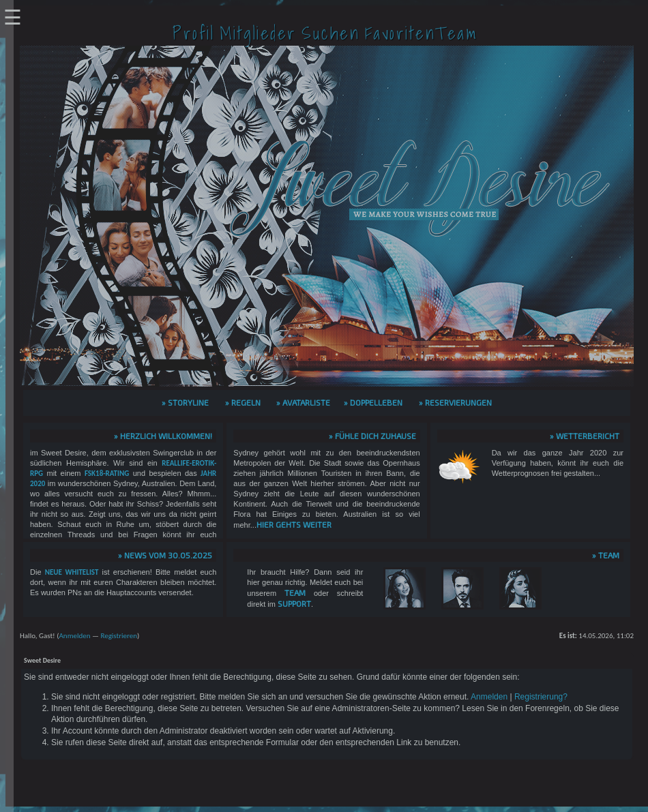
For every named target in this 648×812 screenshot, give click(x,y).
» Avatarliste (303, 402)
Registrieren (119, 636)
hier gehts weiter (294, 524)
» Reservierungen (455, 402)
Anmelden (74, 636)
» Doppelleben (373, 402)
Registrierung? (541, 697)
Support (294, 603)
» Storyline (185, 402)
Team (295, 592)
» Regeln (243, 402)
